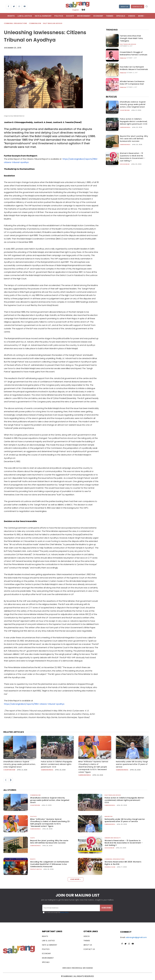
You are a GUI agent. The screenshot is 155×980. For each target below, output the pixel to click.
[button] (147, 6)
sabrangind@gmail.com (136, 937)
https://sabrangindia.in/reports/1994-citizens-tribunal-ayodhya (34, 704)
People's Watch (36, 869)
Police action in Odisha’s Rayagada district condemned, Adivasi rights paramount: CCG (134, 121)
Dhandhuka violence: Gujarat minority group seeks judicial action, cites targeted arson (133, 104)
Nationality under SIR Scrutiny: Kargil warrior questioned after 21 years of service (132, 764)
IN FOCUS (111, 97)
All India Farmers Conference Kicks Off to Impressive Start (134, 83)
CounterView (125, 110)
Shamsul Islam (110, 867)
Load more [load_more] (76, 879)
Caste (109, 147)
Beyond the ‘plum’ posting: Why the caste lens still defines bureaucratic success (134, 139)
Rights (33, 859)
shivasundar (125, 164)
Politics (82, 758)
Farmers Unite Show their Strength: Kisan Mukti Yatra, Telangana (131, 38)
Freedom (123, 58)
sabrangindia (125, 127)
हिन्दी (83, 10)
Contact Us (138, 7)
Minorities (120, 758)
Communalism (35, 23)
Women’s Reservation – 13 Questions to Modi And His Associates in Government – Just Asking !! (132, 157)
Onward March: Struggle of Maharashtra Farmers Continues (133, 53)
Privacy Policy (64, 912)
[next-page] (11, 780)
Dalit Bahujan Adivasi (53, 23)
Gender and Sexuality (111, 163)
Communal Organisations (16, 23)
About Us (124, 7)
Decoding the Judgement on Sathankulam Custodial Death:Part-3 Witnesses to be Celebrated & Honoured (50, 864)
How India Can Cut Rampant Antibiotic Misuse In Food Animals (134, 68)
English (76, 10)
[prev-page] (6, 780)
